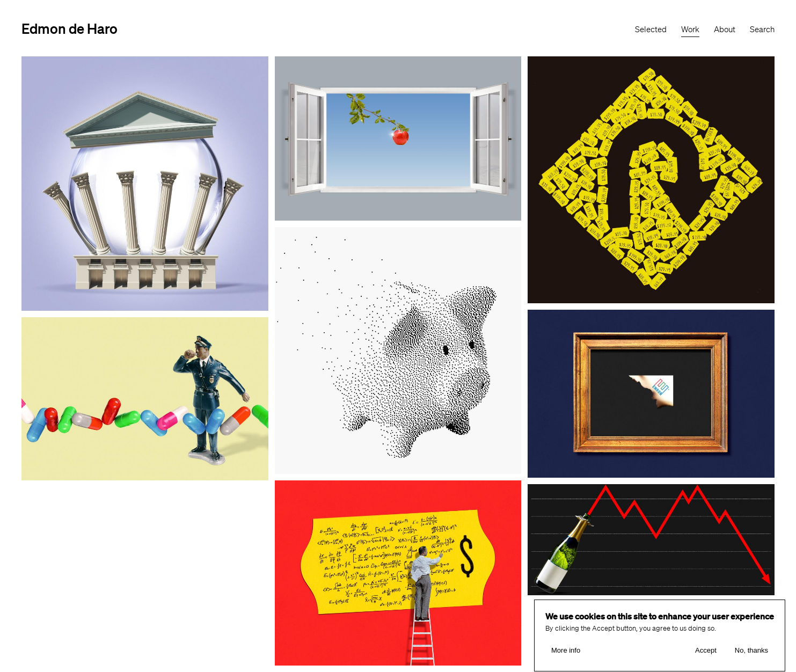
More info (566, 653)
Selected (651, 30)
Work (690, 30)
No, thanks (751, 653)
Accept (706, 653)
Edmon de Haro (70, 28)
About (725, 30)
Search (762, 30)
